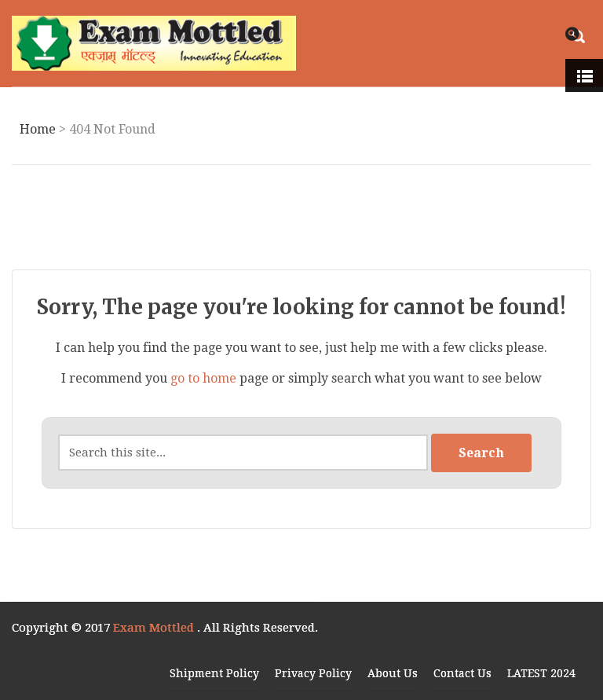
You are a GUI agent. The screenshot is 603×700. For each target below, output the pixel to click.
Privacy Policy (313, 673)
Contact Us (462, 673)
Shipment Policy (214, 673)
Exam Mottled (155, 628)
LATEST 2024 (541, 673)
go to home (203, 378)
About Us (393, 673)
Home (38, 129)
